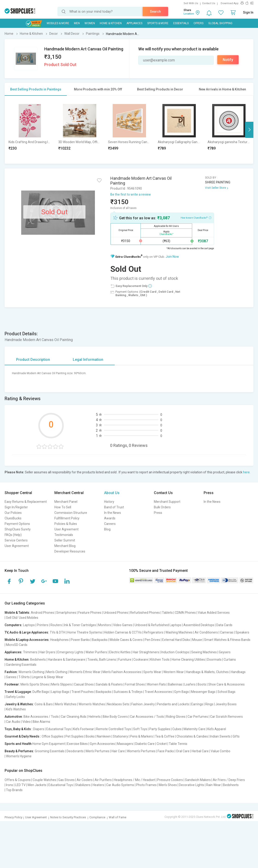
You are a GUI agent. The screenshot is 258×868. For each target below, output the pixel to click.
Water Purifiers (96, 652)
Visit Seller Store (215, 188)
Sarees (11, 677)
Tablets (167, 613)
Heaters (98, 785)
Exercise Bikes (77, 744)
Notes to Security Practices (68, 817)
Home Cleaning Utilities (188, 660)
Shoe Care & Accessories (226, 684)
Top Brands (14, 790)
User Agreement (17, 546)
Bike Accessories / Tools (41, 717)
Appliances (134, 23)
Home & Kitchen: (17, 660)
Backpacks (100, 640)
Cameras (227, 632)
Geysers (225, 652)
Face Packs (166, 751)
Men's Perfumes (98, 751)
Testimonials (64, 535)
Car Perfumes (198, 717)
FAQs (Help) (13, 535)
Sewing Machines (204, 652)
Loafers (190, 684)
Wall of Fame (117, 817)
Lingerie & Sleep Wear (48, 677)
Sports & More (158, 23)
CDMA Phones (185, 613)
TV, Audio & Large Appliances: (27, 632)
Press (158, 513)
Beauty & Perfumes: (19, 751)
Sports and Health (18, 744)
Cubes (177, 729)
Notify (228, 60)
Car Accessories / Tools (147, 717)
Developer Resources (70, 551)
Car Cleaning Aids (74, 717)
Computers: (13, 625)
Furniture (125, 660)
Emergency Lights (70, 652)
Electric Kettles (120, 652)
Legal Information (88, 360)
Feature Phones (90, 613)
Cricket (162, 744)
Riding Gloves (176, 717)
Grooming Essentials (50, 751)
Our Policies (13, 513)
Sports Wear (152, 672)
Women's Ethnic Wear (85, 672)
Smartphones (66, 613)
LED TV (20, 785)
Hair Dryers (47, 652)
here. (247, 472)
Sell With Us (191, 3)
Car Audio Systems (120, 785)
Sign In (248, 12)
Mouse (197, 640)
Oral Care (183, 751)
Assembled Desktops (199, 625)
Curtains (230, 660)
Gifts (236, 736)
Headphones (59, 640)
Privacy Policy (13, 817)
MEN (77, 23)
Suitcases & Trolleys (128, 692)
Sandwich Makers (198, 780)
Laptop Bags (60, 692)
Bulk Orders (162, 507)
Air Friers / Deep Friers (229, 780)
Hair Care (118, 751)
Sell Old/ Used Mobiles (22, 618)
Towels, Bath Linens (102, 660)
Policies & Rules (66, 524)
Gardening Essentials (21, 665)
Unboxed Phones (116, 613)
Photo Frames (146, 785)
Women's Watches (92, 704)
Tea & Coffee (165, 736)
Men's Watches (66, 704)
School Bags (226, 692)
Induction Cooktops (175, 652)
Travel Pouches (83, 692)
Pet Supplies (75, 736)
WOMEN (90, 23)
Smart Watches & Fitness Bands (227, 640)
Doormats (214, 660)
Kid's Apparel (217, 729)
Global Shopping (220, 23)
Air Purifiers (103, 780)
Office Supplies (53, 736)
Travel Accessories (158, 692)
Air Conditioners (206, 632)
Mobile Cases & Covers (126, 640)
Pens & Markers (142, 736)
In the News (113, 513)
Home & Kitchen (111, 23)
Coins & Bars (44, 704)
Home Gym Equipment (49, 744)
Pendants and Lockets (173, 704)
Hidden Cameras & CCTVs (123, 632)
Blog (107, 529)
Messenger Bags (203, 692)
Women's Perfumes (141, 751)
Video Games (123, 625)
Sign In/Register (16, 507)
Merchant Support (167, 502)
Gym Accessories (102, 744)
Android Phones (43, 613)
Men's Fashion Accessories (122, 672)
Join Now (172, 257)
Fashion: (11, 672)
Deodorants (75, 751)
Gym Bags (182, 692)
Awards (110, 518)
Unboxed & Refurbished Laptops (158, 625)
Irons (10, 785)
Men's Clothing (57, 672)
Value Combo (221, 751)
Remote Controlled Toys (114, 729)
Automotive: (14, 717)
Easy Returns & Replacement (26, 502)
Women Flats (156, 684)
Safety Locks (15, 697)
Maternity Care (194, 729)
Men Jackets (37, 785)
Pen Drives (152, 640)
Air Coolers (85, 780)
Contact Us (209, 3)
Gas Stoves (66, 780)
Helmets (95, 717)
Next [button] (249, 130)
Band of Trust (114, 507)
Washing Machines (179, 632)
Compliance (97, 817)
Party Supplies (160, 729)
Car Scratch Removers (226, 717)
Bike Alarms (41, 722)
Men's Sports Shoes (35, 684)
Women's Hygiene (19, 756)
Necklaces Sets (118, 704)
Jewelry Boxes (226, 704)
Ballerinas (175, 684)
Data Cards (224, 625)
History (109, 502)
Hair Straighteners (146, 652)
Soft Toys (140, 729)
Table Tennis (178, 744)
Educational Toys (59, 729)
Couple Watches (44, 780)
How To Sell (63, 507)
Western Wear (174, 672)
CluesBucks (13, 518)
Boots (202, 684)
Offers (198, 23)
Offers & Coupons (18, 780)
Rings (209, 704)
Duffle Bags (41, 692)
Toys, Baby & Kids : (19, 729)
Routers (56, 625)
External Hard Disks (176, 640)
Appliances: (13, 652)
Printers (43, 625)
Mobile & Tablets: (17, 613)
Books (90, 736)
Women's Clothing (31, 672)
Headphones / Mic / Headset (134, 780)
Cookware (141, 660)
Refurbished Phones (145, 613)
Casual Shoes (84, 684)
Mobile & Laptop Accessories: (27, 640)
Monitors (105, 625)
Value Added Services (214, 613)
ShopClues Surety (18, 529)
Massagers (125, 744)
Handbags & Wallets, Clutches (207, 672)
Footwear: (12, 684)
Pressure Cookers (170, 780)
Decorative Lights (192, 785)
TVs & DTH (57, 632)
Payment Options (17, 524)
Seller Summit (65, 540)
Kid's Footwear (84, 729)
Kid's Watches (16, 709)
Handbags (238, 672)
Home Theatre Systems (85, 632)
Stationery (120, 736)
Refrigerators (154, 632)
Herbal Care (200, 751)
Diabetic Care (145, 744)
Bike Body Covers (115, 717)
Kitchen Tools (160, 660)
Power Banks (80, 640)
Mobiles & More (58, 23)
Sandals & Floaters (109, 684)
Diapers (39, 729)
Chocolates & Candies (192, 736)
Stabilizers (83, 785)
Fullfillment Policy (67, 518)
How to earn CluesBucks (196, 217)
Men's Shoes (168, 785)
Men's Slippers (62, 684)
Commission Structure (71, 513)
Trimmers (30, 652)
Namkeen (104, 736)
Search (155, 12)
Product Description (33, 360)
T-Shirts (24, 677)
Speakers (242, 632)
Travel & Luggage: (18, 692)
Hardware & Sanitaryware (67, 660)
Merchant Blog (65, 546)
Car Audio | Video (18, 722)
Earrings (197, 704)
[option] (30, 130)
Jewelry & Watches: (19, 704)
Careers (110, 524)
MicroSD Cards (17, 645)
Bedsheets (38, 660)
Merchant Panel (66, 502)
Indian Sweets (220, 736)
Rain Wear (214, 785)
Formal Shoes (135, 684)
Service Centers (16, 540)
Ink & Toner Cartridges (80, 625)
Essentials (181, 23)
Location (189, 14)
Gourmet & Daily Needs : (23, 736)
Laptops (29, 625)
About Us (112, 493)
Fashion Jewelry (143, 704)
